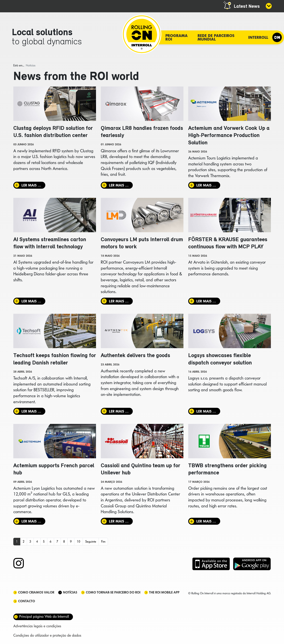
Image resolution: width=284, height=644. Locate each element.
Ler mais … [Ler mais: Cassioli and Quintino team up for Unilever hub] (119, 521)
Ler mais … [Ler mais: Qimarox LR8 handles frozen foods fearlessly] (119, 185)
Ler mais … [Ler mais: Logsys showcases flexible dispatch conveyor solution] (206, 411)
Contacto (27, 601)
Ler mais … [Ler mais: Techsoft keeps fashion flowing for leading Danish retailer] (31, 411)
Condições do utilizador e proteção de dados (47, 635)
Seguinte (91, 542)
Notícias (70, 592)
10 (79, 542)
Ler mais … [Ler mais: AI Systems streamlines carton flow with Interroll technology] (31, 301)
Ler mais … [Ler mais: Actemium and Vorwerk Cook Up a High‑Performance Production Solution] (206, 185)
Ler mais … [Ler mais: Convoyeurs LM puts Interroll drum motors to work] (119, 301)
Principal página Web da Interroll (44, 616)
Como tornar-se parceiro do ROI (113, 592)
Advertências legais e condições (37, 626)
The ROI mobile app (164, 592)
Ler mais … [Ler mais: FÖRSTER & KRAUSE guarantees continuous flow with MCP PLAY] (206, 301)
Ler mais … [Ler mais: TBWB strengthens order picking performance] (206, 521)
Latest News (247, 7)
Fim (103, 542)
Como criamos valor (36, 592)
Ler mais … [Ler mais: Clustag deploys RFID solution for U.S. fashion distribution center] (31, 185)
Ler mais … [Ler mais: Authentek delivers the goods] (119, 411)
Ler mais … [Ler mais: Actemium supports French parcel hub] (31, 521)
